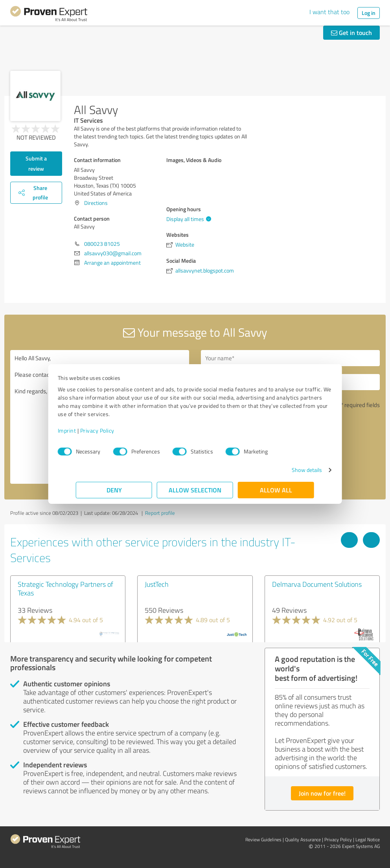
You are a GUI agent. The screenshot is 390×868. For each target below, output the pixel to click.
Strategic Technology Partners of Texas (65, 588)
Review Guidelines (263, 839)
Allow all (276, 490)
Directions (96, 203)
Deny (114, 490)
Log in (369, 13)
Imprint (85, 430)
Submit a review (36, 163)
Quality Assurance (303, 839)
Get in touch (351, 32)
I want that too (329, 12)
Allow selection (195, 490)
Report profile (160, 513)
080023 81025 (102, 244)
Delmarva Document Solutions (317, 584)
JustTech (157, 584)
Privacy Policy (115, 430)
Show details (289, 470)
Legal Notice (368, 839)
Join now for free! (322, 793)
